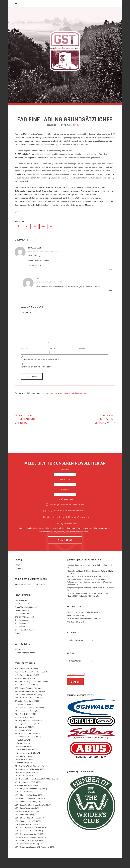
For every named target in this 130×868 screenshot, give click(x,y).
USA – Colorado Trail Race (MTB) (28, 812)
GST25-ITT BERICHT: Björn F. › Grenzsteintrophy (86, 604)
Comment (26, 323)
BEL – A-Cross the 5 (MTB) (25, 688)
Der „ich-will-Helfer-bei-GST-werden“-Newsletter (65, 527)
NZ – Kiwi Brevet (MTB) (24, 786)
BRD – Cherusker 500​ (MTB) (26, 695)
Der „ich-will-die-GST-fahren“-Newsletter (65, 521)
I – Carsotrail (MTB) (22, 753)
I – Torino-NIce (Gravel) (24, 766)
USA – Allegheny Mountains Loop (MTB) (31, 799)
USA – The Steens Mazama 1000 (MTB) (30, 847)
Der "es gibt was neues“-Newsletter (65, 514)
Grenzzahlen (20, 637)
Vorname (65, 479)
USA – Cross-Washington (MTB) (27, 818)
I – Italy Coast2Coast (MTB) (26, 760)
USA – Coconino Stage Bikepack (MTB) (30, 808)
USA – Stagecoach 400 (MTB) (27, 834)
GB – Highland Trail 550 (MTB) (27, 734)
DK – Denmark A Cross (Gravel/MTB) (29, 717)
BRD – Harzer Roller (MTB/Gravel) (28, 698)
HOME (17, 575)
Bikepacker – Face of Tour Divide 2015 (30, 595)
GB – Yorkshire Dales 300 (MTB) (28, 747)
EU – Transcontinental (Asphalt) (27, 721)
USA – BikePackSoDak (23, 802)
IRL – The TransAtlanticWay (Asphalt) (29, 776)
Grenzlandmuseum (22, 630)
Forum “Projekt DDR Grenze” (26, 617)
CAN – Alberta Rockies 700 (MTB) (28, 705)
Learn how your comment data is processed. (68, 403)
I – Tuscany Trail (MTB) (24, 769)
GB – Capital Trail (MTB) (24, 727)
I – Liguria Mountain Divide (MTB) (28, 763)
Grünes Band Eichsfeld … (25, 640)
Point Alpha (19, 643)
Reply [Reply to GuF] (111, 301)
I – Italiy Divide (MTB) (23, 756)
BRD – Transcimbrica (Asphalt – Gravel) (30, 701)
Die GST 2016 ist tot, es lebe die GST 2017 (84, 622)
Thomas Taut (35, 258)
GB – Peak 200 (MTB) (23, 740)
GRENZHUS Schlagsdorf (24, 627)
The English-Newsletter (65, 533)
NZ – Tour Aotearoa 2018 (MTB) (28, 792)
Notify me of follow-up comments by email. (42, 370)
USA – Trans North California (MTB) (29, 854)
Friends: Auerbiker (22, 620)
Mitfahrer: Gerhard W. (90, 430)
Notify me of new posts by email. (37, 377)
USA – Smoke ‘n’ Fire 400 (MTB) (28, 831)
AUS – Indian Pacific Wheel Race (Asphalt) (31, 682)
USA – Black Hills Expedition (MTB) (29, 805)
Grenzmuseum (20, 633)
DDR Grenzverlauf (22, 614)
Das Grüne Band (21, 611)
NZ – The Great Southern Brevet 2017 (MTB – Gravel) (36, 789)
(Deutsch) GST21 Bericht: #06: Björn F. (83, 606)
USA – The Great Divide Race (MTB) (29, 844)
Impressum (19, 578)
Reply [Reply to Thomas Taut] (111, 280)
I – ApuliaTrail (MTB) (23, 750)
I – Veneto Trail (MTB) (23, 773)
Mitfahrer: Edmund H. (76, 632)
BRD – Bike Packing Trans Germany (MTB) (31, 692)
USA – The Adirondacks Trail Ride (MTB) (31, 838)
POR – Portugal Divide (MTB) (26, 795)
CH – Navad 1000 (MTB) (24, 714)
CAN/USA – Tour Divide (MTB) (27, 711)
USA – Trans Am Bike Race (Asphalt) (29, 851)
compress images (74, 598)
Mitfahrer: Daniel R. (40, 430)
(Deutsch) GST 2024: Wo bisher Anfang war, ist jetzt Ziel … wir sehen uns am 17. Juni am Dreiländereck (90, 592)
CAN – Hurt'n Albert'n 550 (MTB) (28, 708)
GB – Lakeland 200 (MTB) (25, 737)
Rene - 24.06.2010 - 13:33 (78, 625)
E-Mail (65, 500)
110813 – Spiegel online (25, 662)
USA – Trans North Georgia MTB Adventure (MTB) (35, 857)
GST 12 (19, 222)
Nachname (65, 489)
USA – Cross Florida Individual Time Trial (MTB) (33, 815)
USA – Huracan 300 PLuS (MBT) (28, 821)
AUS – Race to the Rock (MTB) (27, 685)
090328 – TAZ (21, 659)
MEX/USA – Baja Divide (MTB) (26, 782)
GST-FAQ (77, 135)
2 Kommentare (65, 135)
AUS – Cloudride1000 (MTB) (26, 679)
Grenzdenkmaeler (22, 624)
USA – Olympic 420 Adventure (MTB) (29, 828)
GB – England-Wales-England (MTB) (29, 730)
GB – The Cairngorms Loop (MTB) (28, 744)
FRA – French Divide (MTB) (25, 724)
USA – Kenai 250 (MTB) (24, 825)
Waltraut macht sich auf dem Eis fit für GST (84, 629)
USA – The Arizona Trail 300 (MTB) (29, 841)
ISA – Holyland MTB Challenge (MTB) (30, 779)
